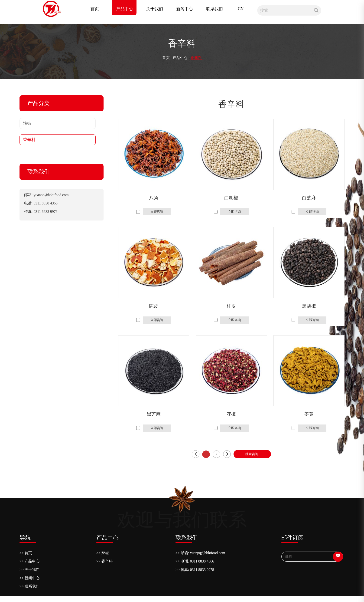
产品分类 (39, 103)
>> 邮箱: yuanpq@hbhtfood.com (200, 553)
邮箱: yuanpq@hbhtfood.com (46, 195)
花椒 (231, 414)
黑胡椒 (309, 306)
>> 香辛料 (104, 561)
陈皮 (154, 306)
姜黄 (309, 414)
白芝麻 (309, 198)
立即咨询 (157, 212)
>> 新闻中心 (29, 578)
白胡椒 (231, 198)
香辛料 (196, 58)
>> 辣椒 (103, 553)
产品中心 (125, 9)
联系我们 (214, 9)
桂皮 (231, 306)
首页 (95, 9)
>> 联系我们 (29, 586)
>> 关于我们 (29, 570)
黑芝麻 (154, 414)
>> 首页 (26, 553)
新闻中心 (185, 9)
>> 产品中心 (29, 561)
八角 (154, 198)
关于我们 (155, 9)
